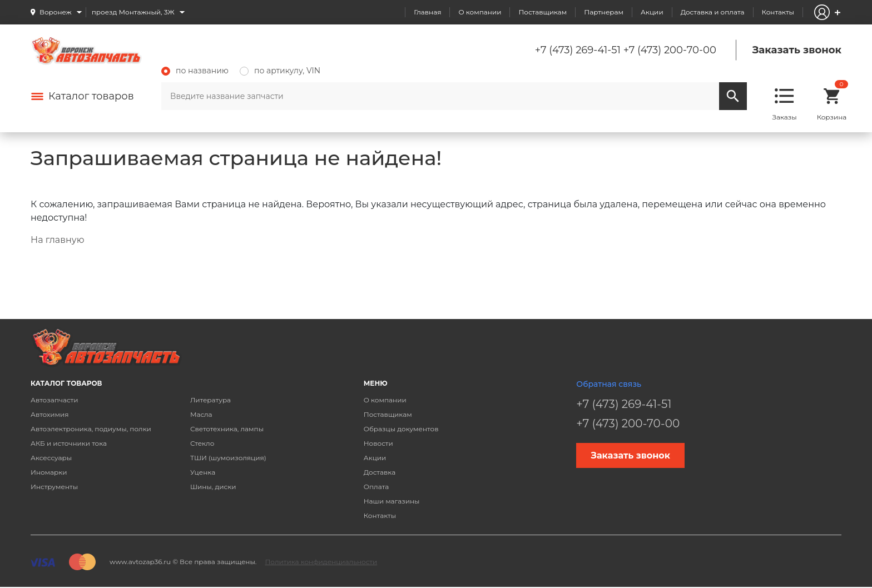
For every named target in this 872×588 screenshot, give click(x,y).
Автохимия (50, 414)
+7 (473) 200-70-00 (670, 50)
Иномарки (49, 472)
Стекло (202, 443)
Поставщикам (542, 12)
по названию (195, 71)
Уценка (203, 472)
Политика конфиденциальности (321, 562)
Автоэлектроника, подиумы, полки (91, 429)
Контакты (778, 12)
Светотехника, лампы (227, 429)
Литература (210, 400)
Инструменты (54, 487)
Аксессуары (51, 458)
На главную (57, 240)
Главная (427, 12)
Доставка (380, 472)
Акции (652, 12)
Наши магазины (392, 501)
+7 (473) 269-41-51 (578, 50)
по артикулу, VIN (280, 71)
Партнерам (604, 12)
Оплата (376, 487)
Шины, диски (213, 487)
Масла (201, 414)
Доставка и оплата (713, 12)
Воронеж (56, 12)
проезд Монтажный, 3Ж (133, 12)
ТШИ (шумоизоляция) (228, 458)
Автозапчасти (54, 400)
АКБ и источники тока (69, 443)
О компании (480, 12)
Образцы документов (401, 429)
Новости (378, 443)
